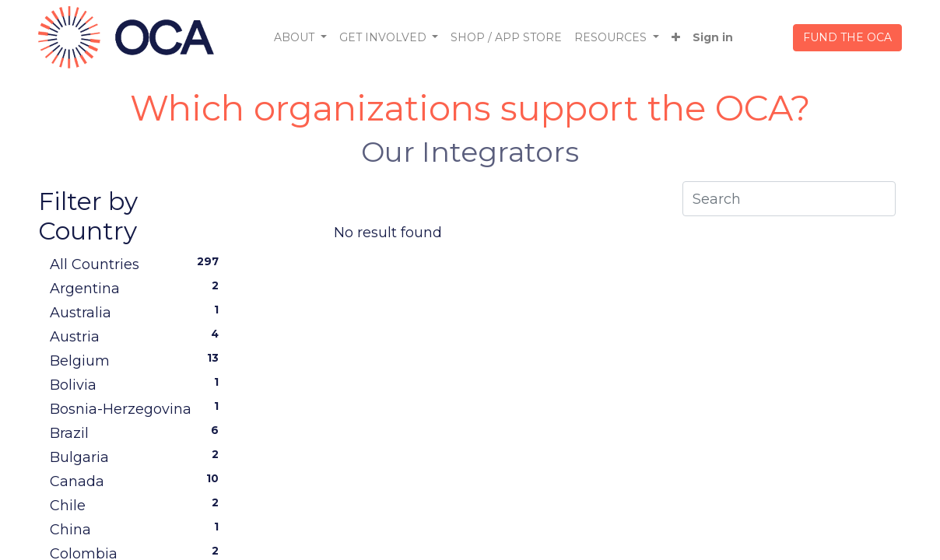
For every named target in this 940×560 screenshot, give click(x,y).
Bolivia (137, 384)
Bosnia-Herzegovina (137, 408)
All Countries (137, 264)
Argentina (137, 288)
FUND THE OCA (847, 37)
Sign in (713, 37)
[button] (676, 38)
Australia (137, 312)
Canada (137, 481)
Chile (137, 505)
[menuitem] (506, 38)
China (137, 529)
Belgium (137, 360)
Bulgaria (137, 457)
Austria (137, 336)
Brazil (137, 432)
